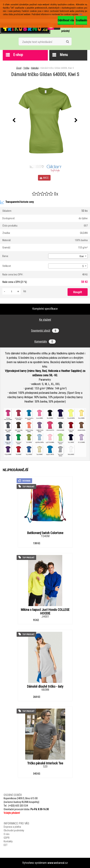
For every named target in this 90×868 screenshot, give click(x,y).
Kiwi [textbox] (82, 256)
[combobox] (68, 256)
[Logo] (25, 28)
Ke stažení (45, 320)
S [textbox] (83, 266)
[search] (67, 42)
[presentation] (14, 120)
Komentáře (45, 342)
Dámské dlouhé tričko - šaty (45, 687)
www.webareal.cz (58, 863)
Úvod (19, 68)
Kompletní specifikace (45, 309)
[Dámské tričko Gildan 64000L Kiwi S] (45, 120)
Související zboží (45, 331)
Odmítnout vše (66, 20)
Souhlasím (81, 20)
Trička (26, 68)
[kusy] (12, 291)
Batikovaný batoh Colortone (45, 533)
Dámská (35, 68)
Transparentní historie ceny (17, 202)
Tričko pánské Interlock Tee (45, 763)
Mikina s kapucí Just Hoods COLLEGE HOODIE (45, 612)
